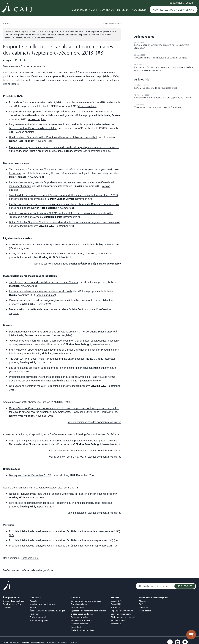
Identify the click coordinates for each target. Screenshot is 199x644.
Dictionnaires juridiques (82, 614)
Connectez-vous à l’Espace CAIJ (174, 10)
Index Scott (76, 627)
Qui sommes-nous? (84, 9)
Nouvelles (139, 9)
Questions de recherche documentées (89, 611)
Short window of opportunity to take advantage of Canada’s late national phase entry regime (60, 350)
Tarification (116, 624)
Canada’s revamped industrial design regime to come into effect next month (51, 300)
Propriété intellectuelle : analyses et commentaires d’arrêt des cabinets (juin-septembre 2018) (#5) (64, 545)
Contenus (107, 9)
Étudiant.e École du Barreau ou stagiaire (48, 611)
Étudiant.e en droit (38, 617)
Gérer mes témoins (11, 642)
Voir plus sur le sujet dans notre (77, 263)
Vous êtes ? (35, 597)
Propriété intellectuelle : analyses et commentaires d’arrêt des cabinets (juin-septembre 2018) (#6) (64, 540)
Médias (142, 601)
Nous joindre (177, 3)
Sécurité (73, 642)
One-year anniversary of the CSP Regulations (34, 386)
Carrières (7, 607)
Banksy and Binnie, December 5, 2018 (30, 475)
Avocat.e (34, 601)
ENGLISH (190, 3)
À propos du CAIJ (11, 597)
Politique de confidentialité (33, 642)
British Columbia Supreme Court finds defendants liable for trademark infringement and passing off (65, 222)
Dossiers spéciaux (79, 624)
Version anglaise (87, 106)
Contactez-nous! (30, 558)
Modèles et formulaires (82, 620)
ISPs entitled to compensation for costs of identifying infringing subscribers (51, 503)
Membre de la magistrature (42, 604)
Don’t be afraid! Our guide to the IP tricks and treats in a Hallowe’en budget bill (53, 137)
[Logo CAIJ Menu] (17, 8)
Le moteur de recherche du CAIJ (86, 601)
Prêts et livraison (118, 620)
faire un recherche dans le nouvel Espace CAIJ (69, 34)
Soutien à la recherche (121, 614)
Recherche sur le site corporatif (154, 597)
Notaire (33, 607)
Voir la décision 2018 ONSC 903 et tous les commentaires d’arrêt (85, 457)
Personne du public (39, 620)
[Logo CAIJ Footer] (7, 586)
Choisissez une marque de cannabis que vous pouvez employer (44, 244)
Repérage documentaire (122, 611)
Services (123, 9)
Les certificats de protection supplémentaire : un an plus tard (43, 368)
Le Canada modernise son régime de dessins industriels (40, 291)
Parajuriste (35, 614)
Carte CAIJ (116, 604)
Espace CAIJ (117, 601)
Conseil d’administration (14, 601)
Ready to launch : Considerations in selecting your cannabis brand (46, 253)
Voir (85, 450)
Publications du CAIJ (13, 604)
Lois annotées (77, 607)
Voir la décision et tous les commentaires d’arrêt (94, 422)
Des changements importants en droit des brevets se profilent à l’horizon (50, 331)
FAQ (141, 604)
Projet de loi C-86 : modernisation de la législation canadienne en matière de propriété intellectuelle (65, 102)
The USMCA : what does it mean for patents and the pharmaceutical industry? (53, 359)
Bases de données (80, 617)
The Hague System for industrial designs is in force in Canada (43, 282)
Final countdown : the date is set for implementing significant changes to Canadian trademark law (64, 204)
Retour (6, 23)
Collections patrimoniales (83, 630)
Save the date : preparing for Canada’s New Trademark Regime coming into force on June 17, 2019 (63, 195)
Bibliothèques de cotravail (123, 617)
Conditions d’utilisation (57, 642)
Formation (116, 607)
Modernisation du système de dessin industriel (35, 309)
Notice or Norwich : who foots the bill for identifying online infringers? (48, 494)
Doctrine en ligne (79, 604)
